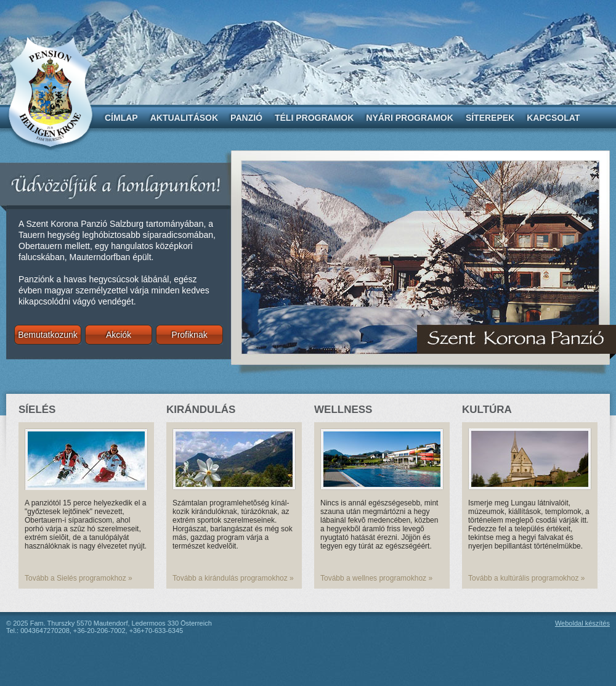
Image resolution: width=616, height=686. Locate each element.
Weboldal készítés (582, 623)
